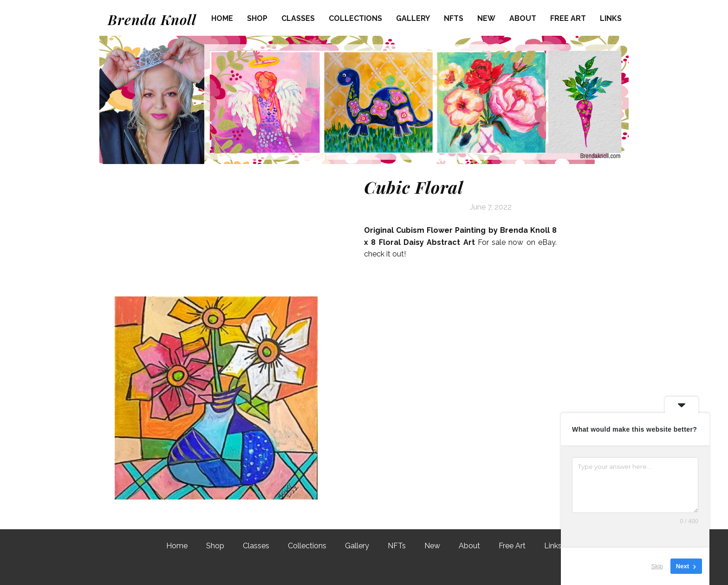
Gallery (413, 18)
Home (222, 18)
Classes (298, 18)
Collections (355, 18)
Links (611, 18)
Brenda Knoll (152, 20)
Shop (257, 18)
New (486, 18)
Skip (657, 566)
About (523, 18)
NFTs (454, 18)
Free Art (568, 18)
